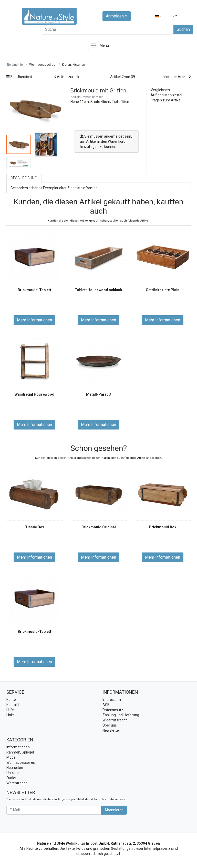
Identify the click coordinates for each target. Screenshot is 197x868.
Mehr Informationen (34, 320)
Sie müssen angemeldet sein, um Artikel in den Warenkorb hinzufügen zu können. (106, 141)
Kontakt (13, 705)
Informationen (18, 747)
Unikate (13, 773)
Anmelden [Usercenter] (117, 16)
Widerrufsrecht (115, 720)
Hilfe (10, 710)
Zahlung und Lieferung (121, 715)
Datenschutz (113, 710)
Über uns (110, 725)
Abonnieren (114, 810)
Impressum (112, 700)
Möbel (11, 757)
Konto (11, 700)
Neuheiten (15, 768)
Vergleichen (160, 90)
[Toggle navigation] (94, 45)
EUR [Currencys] (173, 16)
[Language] (158, 16)
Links (11, 715)
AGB (106, 705)
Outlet (11, 778)
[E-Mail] (54, 810)
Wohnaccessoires (21, 762)
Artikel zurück (67, 77)
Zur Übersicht (19, 77)
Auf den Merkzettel (166, 95)
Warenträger (17, 783)
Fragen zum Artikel (166, 100)
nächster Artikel (177, 77)
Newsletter (111, 730)
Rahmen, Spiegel (20, 752)
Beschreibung (24, 178)
